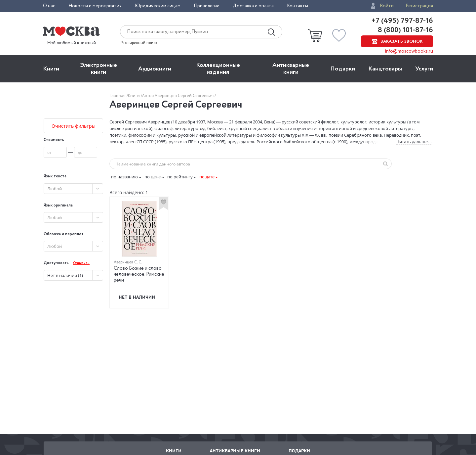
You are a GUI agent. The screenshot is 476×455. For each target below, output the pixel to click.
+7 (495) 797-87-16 (402, 21)
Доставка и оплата (253, 6)
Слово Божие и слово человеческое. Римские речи (139, 274)
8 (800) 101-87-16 (405, 30)
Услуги (424, 69)
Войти (387, 6)
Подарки (343, 69)
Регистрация (419, 6)
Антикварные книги (291, 69)
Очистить (81, 263)
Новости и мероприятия (95, 6)
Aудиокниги (155, 69)
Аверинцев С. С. (128, 262)
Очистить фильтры (74, 126)
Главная (118, 95)
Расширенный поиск (139, 43)
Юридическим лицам (158, 6)
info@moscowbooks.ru (409, 51)
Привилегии (207, 6)
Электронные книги (99, 69)
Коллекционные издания (218, 69)
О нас (49, 6)
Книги (51, 69)
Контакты (297, 6)
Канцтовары (385, 69)
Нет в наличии (137, 297)
